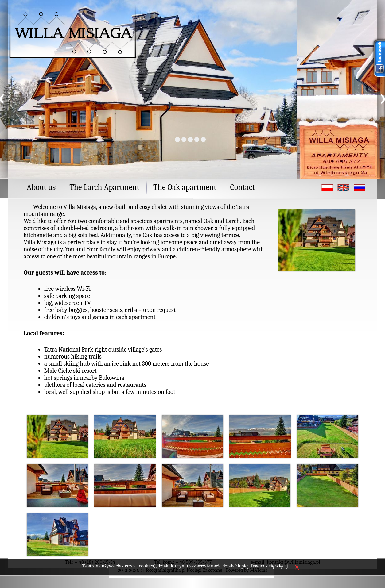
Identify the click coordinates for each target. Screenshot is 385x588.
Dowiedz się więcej (269, 566)
